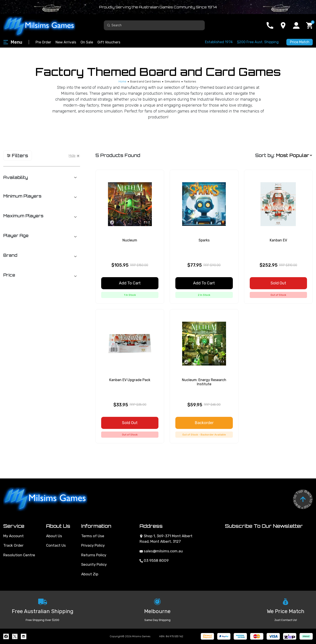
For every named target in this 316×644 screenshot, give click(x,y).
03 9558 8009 (154, 560)
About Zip (90, 574)
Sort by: (265, 155)
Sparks (204, 240)
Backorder (204, 423)
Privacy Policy (93, 545)
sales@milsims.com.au (161, 551)
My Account (13, 536)
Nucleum (130, 240)
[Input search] (154, 25)
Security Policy (94, 564)
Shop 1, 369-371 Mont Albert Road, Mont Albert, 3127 (166, 539)
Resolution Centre (19, 555)
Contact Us (56, 545)
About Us (54, 536)
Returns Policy (94, 555)
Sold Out (278, 283)
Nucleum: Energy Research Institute (204, 382)
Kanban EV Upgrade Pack (130, 380)
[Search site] (109, 25)
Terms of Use (93, 536)
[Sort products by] (294, 156)
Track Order (13, 545)
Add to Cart (130, 283)
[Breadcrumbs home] (122, 81)
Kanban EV (278, 240)
